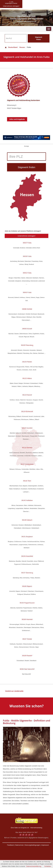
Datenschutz (19, 845)
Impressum (45, 845)
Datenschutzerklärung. (34, 866)
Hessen (22, 47)
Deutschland (11, 47)
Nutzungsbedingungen (32, 845)
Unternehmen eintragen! (26, 236)
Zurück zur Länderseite (14, 691)
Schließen (48, 866)
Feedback (10, 845)
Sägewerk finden (39, 38)
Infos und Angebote (17, 119)
